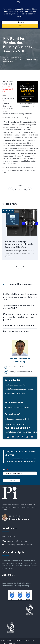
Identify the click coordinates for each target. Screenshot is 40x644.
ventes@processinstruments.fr (18, 372)
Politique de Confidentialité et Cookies (15, 561)
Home (5, 57)
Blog (27, 586)
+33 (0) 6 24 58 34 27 (15, 367)
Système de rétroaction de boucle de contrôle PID (19, 307)
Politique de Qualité (21, 563)
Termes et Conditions (21, 566)
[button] (17, 267)
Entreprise (5, 583)
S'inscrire (12, 481)
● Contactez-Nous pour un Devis (17, 408)
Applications (13, 583)
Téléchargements (20, 586)
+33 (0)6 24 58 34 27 (21, 541)
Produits (20, 583)
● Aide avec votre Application (15, 385)
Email (6, 470)
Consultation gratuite (19, 519)
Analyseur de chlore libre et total (19, 326)
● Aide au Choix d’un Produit (15, 393)
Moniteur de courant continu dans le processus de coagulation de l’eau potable (20, 317)
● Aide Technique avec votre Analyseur (19, 389)
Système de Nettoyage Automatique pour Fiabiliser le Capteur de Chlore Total (19, 244)
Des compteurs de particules (16, 331)
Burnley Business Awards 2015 (7, 89)
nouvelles (15, 57)
